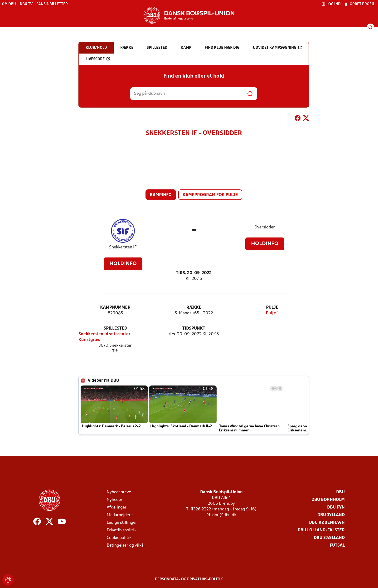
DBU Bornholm (328, 500)
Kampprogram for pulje (210, 195)
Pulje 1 (272, 313)
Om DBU (9, 4)
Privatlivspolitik (122, 530)
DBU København (327, 523)
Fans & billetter (52, 4)
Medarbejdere (120, 515)
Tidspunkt (194, 329)
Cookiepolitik (119, 538)
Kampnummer (115, 308)
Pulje (272, 308)
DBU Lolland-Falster (321, 530)
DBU (340, 492)
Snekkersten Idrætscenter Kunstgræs (104, 337)
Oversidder (265, 227)
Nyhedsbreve (119, 492)
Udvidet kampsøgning (277, 48)
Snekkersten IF (123, 247)
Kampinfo (161, 195)
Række (194, 308)
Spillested (115, 329)
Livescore (98, 59)
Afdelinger (117, 507)
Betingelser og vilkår (126, 546)
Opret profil (360, 4)
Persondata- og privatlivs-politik (189, 579)
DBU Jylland (331, 515)
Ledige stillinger (122, 523)
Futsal (337, 546)
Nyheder (115, 500)
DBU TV (26, 4)
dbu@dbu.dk (224, 515)
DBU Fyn (336, 507)
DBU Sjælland (329, 538)
